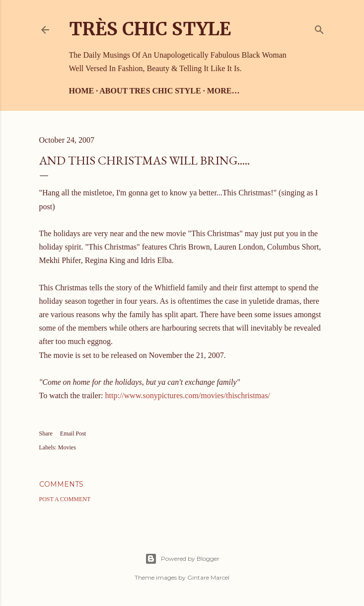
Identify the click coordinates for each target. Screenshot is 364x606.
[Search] (319, 28)
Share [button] (46, 433)
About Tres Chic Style (150, 91)
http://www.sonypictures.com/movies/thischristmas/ (188, 395)
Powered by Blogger (182, 559)
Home (82, 91)
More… (223, 91)
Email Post (73, 433)
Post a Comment (65, 499)
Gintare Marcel (208, 577)
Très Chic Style (150, 29)
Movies (67, 447)
